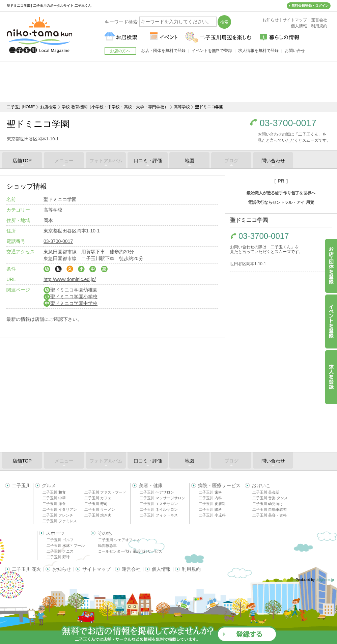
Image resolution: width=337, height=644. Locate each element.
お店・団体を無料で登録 (163, 51)
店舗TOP (22, 161)
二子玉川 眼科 (210, 509)
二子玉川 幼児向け (268, 504)
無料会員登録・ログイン (310, 6)
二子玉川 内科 (210, 498)
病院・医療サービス (219, 485)
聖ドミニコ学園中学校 (71, 303)
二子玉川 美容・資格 (270, 515)
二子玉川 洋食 (54, 504)
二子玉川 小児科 (212, 515)
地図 (190, 161)
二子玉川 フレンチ (58, 515)
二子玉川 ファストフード (105, 492)
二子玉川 (21, 485)
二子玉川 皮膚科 (212, 504)
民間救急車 (107, 545)
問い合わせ (273, 161)
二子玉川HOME (21, 107)
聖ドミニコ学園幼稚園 (71, 290)
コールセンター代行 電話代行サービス (130, 551)
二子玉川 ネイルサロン (159, 509)
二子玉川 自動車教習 (270, 509)
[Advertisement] (169, 82)
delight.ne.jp (325, 580)
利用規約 (191, 569)
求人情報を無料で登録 (258, 51)
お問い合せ (295, 51)
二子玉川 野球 (58, 557)
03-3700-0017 (288, 123)
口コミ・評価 (148, 161)
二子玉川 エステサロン (159, 504)
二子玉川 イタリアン (60, 509)
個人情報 (161, 569)
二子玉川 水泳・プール (66, 545)
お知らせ (62, 569)
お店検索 (48, 107)
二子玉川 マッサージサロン (162, 498)
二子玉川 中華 (54, 498)
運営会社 (131, 569)
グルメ (49, 485)
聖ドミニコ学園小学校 (71, 297)
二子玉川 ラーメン (100, 509)
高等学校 (182, 107)
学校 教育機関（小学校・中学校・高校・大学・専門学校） (115, 107)
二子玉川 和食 (54, 492)
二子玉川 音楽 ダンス (270, 498)
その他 (105, 533)
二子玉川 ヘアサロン (157, 492)
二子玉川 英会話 (266, 492)
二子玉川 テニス (60, 551)
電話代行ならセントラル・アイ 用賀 (281, 202)
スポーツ (55, 533)
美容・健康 (151, 485)
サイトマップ (96, 569)
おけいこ (261, 485)
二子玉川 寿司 (96, 504)
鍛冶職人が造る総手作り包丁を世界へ (281, 193)
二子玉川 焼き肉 (98, 515)
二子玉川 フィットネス (159, 515)
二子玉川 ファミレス (60, 521)
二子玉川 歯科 (210, 492)
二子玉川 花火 (27, 569)
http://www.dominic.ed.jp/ (70, 279)
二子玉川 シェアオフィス (119, 540)
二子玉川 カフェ (98, 498)
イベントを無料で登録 (212, 51)
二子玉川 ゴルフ (60, 540)
